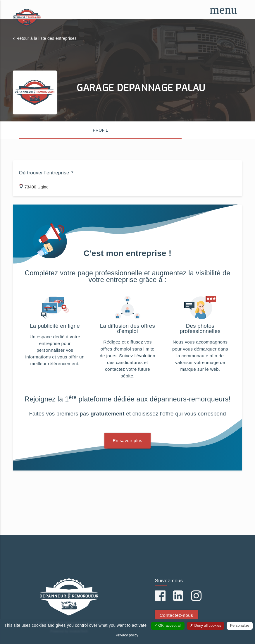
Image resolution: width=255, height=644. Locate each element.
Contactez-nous (176, 615)
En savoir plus (127, 441)
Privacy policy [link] (127, 635)
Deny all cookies (206, 626)
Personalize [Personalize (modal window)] (240, 626)
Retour (46, 38)
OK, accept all (168, 626)
